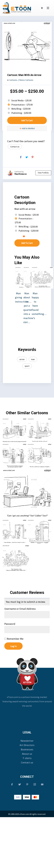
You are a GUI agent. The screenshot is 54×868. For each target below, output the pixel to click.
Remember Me (14, 639)
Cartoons (13, 80)
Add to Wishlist (27, 128)
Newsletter (27, 741)
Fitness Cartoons (26, 80)
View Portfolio (43, 173)
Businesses (27, 749)
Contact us (15, 147)
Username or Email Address (20, 609)
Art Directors (27, 745)
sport (27, 366)
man (33, 359)
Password (10, 624)
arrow (22, 359)
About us (27, 754)
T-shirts (27, 758)
